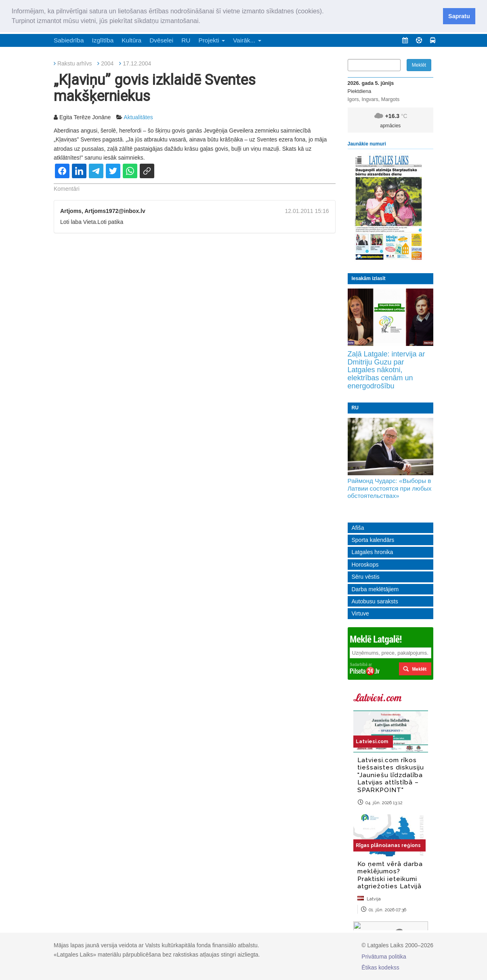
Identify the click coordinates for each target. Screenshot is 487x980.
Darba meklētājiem (375, 589)
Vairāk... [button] (247, 40)
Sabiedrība (69, 40)
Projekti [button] (212, 40)
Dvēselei (161, 40)
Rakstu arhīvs (75, 63)
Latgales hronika (373, 552)
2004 (107, 63)
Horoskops (365, 565)
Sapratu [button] (459, 16)
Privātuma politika (384, 957)
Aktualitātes (138, 117)
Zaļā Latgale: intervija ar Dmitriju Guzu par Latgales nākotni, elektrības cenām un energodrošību (386, 370)
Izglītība (103, 40)
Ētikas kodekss (380, 967)
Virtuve (360, 613)
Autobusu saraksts (375, 601)
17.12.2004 (137, 63)
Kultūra (131, 40)
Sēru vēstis (366, 577)
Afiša (358, 528)
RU (186, 40)
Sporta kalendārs (373, 540)
